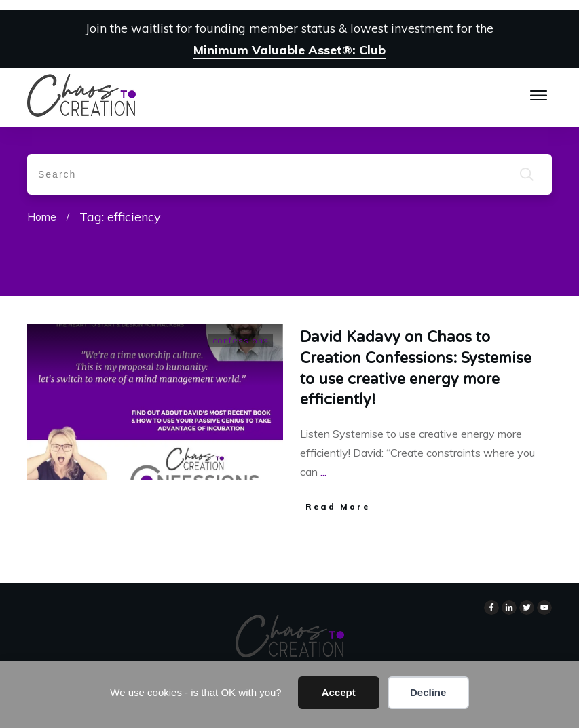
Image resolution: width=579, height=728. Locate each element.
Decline (428, 692)
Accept (339, 692)
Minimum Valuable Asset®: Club (289, 50)
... (323, 472)
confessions (241, 340)
